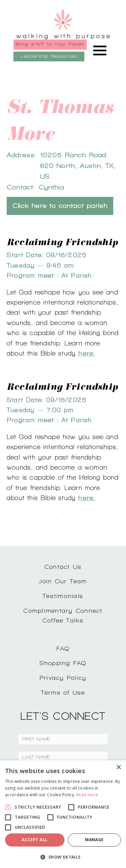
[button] (63, 857)
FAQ (63, 648)
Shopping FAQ (63, 663)
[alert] (63, 814)
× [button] (118, 768)
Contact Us (63, 567)
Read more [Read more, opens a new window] (87, 795)
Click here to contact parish (60, 206)
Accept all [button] (35, 840)
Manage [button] (94, 840)
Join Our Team (63, 581)
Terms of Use (63, 692)
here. (87, 353)
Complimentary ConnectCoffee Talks (63, 615)
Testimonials (63, 596)
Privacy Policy (63, 678)
